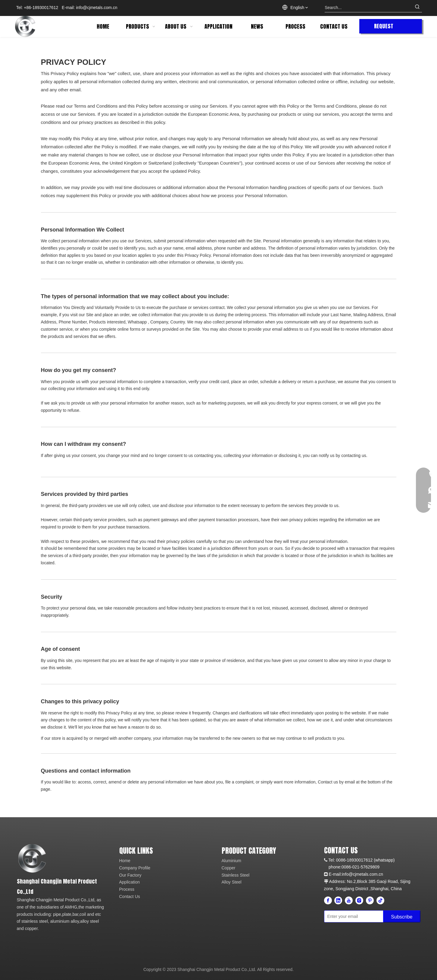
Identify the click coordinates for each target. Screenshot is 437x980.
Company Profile (135, 868)
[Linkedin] (338, 900)
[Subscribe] (402, 916)
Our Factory (130, 875)
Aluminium (231, 861)
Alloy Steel (232, 882)
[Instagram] (359, 900)
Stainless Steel (236, 875)
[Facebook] (328, 900)
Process (127, 889)
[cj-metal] (61, 859)
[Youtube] (349, 900)
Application (130, 882)
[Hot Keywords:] (417, 8)
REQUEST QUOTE (384, 28)
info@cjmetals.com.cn (97, 8)
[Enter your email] (353, 916)
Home (125, 861)
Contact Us (130, 896)
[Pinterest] (370, 900)
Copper (229, 868)
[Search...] (369, 8)
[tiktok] (380, 900)
